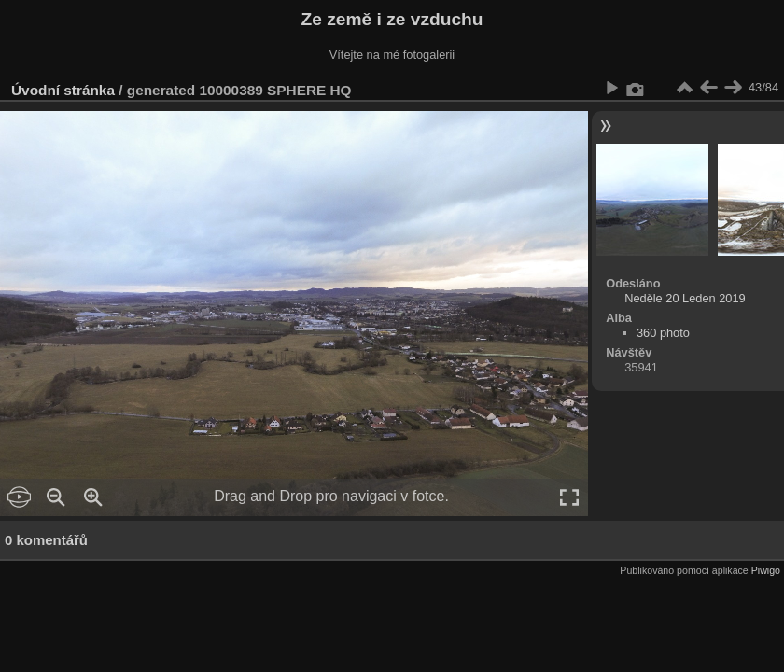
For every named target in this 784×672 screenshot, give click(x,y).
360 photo (663, 333)
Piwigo (766, 570)
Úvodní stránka (63, 90)
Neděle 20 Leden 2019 (685, 298)
